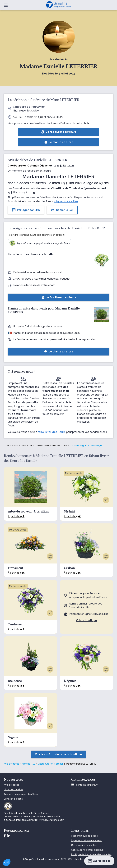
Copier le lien (62, 210)
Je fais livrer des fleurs (58, 132)
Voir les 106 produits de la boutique (58, 754)
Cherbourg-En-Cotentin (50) (87, 446)
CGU (71, 859)
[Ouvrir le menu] (6, 5)
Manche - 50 (28, 764)
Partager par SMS (26, 210)
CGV (63, 859)
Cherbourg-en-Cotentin (51, 764)
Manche (46, 166)
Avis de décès (12, 764)
